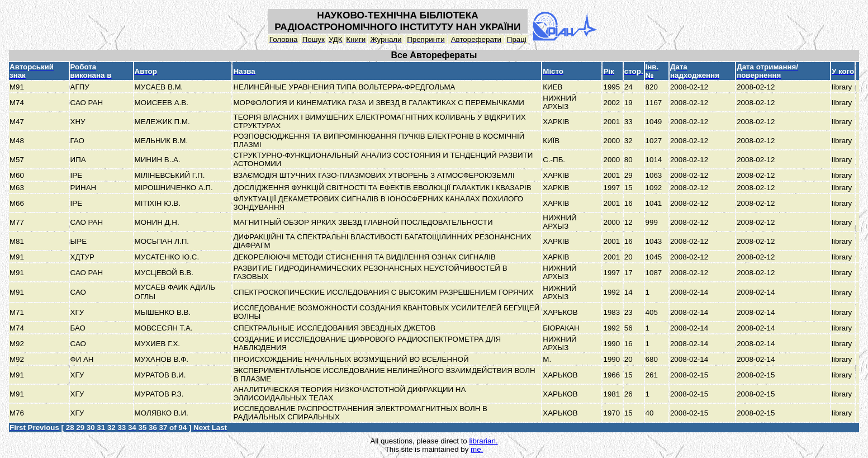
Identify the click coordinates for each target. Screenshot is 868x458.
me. (477, 449)
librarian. (483, 441)
